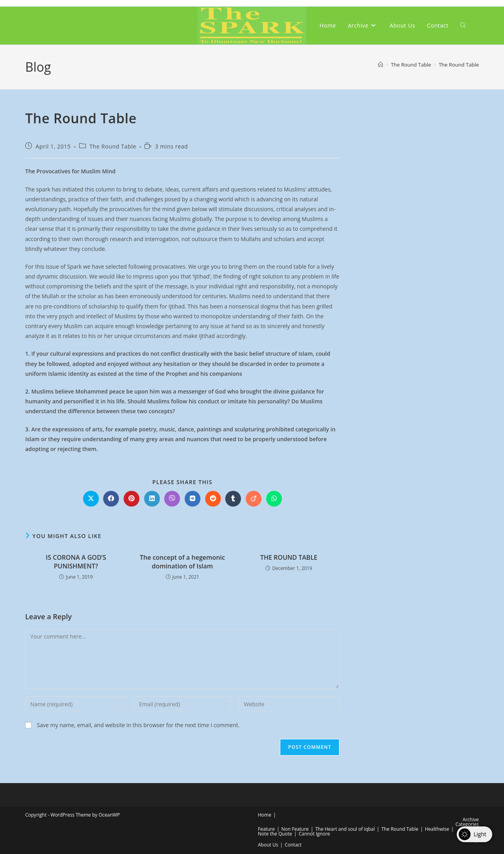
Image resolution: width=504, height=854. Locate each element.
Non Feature (295, 829)
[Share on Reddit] (213, 499)
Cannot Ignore (314, 834)
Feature (266, 829)
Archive (471, 820)
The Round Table (459, 65)
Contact (293, 845)
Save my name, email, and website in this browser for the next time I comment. (138, 725)
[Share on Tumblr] (233, 499)
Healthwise (437, 829)
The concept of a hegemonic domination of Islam (182, 562)
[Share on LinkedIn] (152, 499)
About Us (268, 845)
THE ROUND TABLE (289, 557)
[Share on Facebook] (111, 499)
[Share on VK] (193, 499)
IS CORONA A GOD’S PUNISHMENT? (76, 562)
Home (265, 815)
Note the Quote (275, 834)
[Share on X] (91, 499)
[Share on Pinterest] (132, 499)
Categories (467, 824)
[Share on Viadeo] (254, 499)
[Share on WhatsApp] (274, 499)
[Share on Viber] (172, 499)
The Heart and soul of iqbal (345, 829)
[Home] (381, 65)
